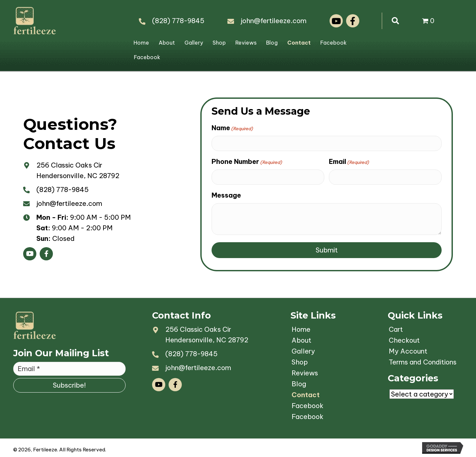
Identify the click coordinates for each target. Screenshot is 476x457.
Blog (272, 43)
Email (349, 162)
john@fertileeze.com (274, 21)
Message (226, 195)
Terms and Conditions (423, 362)
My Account (408, 351)
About (167, 43)
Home (141, 43)
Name (232, 128)
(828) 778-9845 (178, 21)
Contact (299, 43)
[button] (336, 21)
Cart (396, 329)
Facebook (334, 43)
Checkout (404, 340)
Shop (219, 43)
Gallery (194, 43)
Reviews (246, 43)
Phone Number (247, 162)
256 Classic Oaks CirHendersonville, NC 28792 (207, 335)
